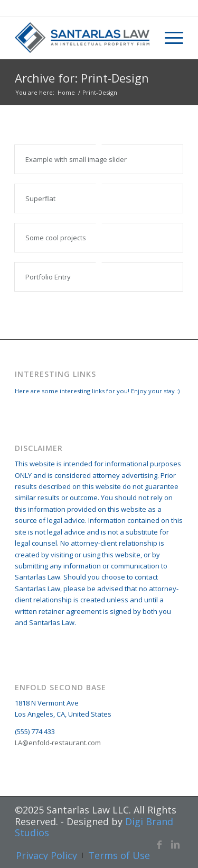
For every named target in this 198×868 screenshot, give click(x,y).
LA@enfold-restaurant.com (58, 743)
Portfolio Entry (48, 277)
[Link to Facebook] (159, 844)
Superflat (40, 198)
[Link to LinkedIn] (175, 844)
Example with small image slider (76, 159)
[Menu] (169, 38)
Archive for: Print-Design (82, 78)
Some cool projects (56, 238)
